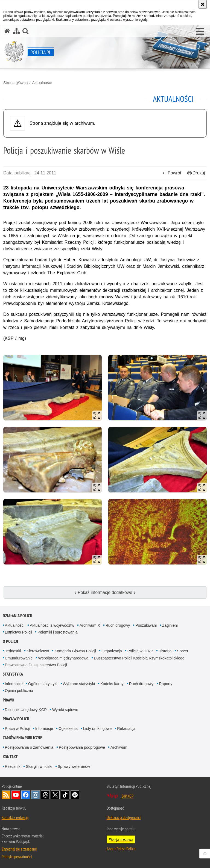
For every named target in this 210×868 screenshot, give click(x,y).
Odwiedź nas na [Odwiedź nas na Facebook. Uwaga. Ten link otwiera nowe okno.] (26, 795)
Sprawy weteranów (74, 766)
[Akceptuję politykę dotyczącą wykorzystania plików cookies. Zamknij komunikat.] (203, 4)
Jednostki (13, 651)
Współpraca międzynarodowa (63, 658)
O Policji (10, 641)
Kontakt (10, 757)
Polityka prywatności (17, 857)
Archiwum (119, 747)
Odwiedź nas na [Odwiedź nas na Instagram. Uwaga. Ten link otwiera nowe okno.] (36, 795)
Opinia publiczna (19, 691)
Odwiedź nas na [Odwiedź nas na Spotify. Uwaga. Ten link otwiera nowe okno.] (75, 795)
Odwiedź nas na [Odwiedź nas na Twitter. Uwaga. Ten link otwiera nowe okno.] (55, 795)
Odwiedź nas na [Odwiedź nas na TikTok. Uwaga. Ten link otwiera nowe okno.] (65, 795)
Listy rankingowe (97, 729)
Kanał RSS (6, 795)
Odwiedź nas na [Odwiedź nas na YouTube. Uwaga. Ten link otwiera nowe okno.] (16, 795)
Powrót (172, 173)
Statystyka (13, 674)
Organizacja (112, 651)
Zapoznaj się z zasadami (19, 849)
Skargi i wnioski (39, 766)
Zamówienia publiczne (22, 738)
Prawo (8, 700)
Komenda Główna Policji (75, 651)
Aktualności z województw (52, 625)
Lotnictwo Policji (19, 632)
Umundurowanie (19, 658)
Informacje (14, 684)
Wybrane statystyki (79, 684)
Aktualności (42, 83)
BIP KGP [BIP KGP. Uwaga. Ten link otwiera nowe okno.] (128, 796)
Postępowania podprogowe (82, 747)
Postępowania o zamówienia (29, 747)
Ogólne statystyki (43, 684)
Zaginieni (170, 625)
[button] (200, 32)
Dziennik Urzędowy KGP (26, 710)
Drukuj (196, 173)
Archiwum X (90, 625)
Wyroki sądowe (65, 710)
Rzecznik (13, 766)
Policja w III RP (140, 651)
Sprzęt (182, 651)
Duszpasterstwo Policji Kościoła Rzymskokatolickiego (139, 658)
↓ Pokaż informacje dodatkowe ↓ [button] (105, 592)
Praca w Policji (16, 719)
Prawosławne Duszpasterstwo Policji (36, 665)
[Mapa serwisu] (16, 31)
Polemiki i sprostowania (57, 632)
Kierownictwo (38, 651)
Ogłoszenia (68, 729)
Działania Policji (17, 616)
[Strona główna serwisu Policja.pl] (7, 31)
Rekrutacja (126, 729)
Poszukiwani (146, 625)
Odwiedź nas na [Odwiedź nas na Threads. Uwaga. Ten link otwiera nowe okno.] (45, 795)
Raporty (166, 684)
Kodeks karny (112, 684)
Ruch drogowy (118, 625)
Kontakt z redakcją (15, 817)
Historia (165, 651)
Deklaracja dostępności (124, 817)
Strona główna (16, 83)
